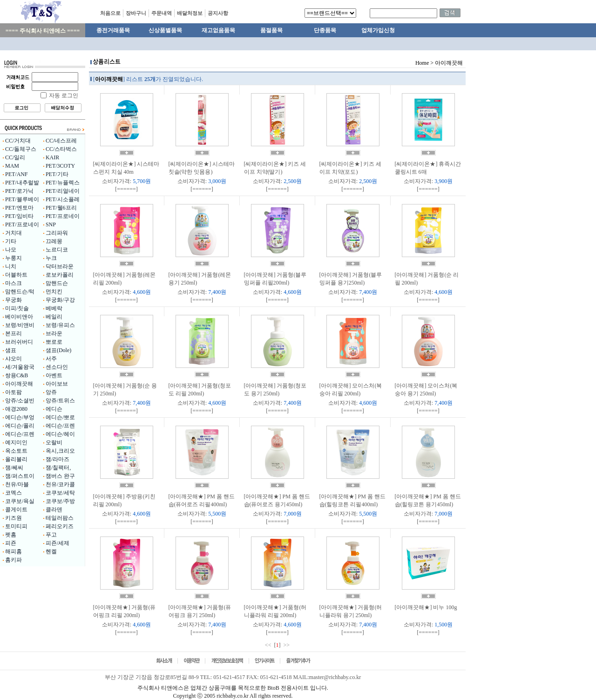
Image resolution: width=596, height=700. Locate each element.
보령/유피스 (60, 325)
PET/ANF (17, 174)
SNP (51, 224)
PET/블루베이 (22, 199)
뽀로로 (54, 342)
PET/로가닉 (19, 191)
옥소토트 (16, 451)
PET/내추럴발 (22, 183)
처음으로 (110, 13)
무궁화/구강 (60, 300)
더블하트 (16, 275)
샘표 (11, 350)
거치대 (14, 233)
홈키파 (14, 560)
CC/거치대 (18, 141)
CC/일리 (15, 157)
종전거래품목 (113, 30)
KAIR (52, 157)
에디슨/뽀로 (60, 417)
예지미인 (16, 442)
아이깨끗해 (19, 384)
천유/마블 (17, 484)
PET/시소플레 (63, 199)
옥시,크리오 (60, 451)
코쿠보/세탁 (60, 493)
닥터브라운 (60, 266)
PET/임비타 (19, 216)
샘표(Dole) (58, 350)
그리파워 (57, 233)
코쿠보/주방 (60, 501)
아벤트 (54, 375)
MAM (12, 166)
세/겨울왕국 (20, 367)
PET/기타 (57, 174)
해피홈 (14, 551)
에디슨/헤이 (60, 434)
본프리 (14, 333)
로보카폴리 (60, 275)
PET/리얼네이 (63, 191)
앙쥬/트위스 (60, 401)
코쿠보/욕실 (20, 501)
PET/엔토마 (19, 208)
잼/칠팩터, (58, 468)
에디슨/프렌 (60, 426)
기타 (11, 241)
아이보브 (57, 384)
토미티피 (16, 526)
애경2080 (16, 409)
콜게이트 (16, 510)
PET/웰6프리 (61, 208)
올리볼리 (16, 459)
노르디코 (57, 250)
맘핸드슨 (57, 283)
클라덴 (54, 510)
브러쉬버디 (19, 342)
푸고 (51, 535)
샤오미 (14, 359)
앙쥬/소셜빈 (20, 401)
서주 (51, 359)
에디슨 (54, 409)
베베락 (54, 308)
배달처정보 (190, 13)
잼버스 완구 (60, 476)
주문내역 (162, 13)
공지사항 (218, 13)
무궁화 (14, 300)
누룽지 (14, 258)
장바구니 (136, 13)
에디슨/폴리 (20, 426)
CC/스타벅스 (61, 149)
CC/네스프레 (61, 141)
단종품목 (325, 30)
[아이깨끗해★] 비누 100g (426, 607)
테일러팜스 (60, 518)
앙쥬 (51, 392)
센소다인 (57, 367)
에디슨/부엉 (20, 417)
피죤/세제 (58, 543)
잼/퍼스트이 (20, 476)
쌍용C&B (17, 375)
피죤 (11, 543)
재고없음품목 (218, 30)
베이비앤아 (19, 317)
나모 (11, 250)
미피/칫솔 (17, 308)
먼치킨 (54, 292)
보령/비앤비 (20, 325)
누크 (51, 258)
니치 (11, 266)
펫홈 (11, 535)
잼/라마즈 (58, 459)
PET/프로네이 (63, 216)
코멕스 (14, 493)
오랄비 (54, 442)
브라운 (54, 333)
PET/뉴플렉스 (63, 183)
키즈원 (14, 518)
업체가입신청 (378, 30)
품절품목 (271, 30)
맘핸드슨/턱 (20, 292)
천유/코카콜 (60, 484)
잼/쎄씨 (14, 468)
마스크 (14, 283)
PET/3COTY (60, 166)
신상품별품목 (165, 30)
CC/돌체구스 (21, 149)
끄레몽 (54, 241)
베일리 (54, 317)
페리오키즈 (60, 526)
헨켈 (51, 551)
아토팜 (14, 392)
